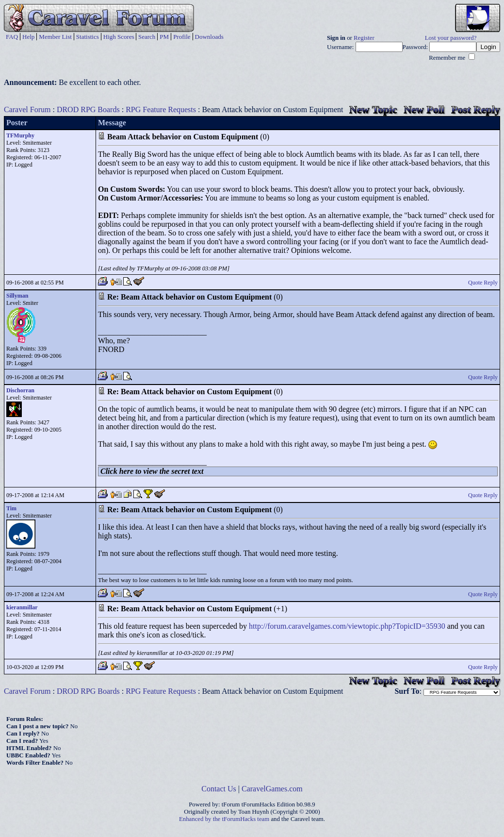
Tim (11, 508)
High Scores (119, 37)
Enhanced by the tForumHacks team (224, 819)
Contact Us (219, 789)
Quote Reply (483, 283)
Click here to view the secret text (152, 471)
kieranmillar (22, 607)
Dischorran (20, 390)
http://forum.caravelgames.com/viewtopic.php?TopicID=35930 (347, 626)
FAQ (12, 37)
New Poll (424, 109)
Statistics (88, 37)
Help (28, 37)
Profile (182, 37)
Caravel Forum (27, 109)
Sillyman (17, 296)
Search (147, 37)
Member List (55, 37)
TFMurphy (20, 135)
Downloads (209, 37)
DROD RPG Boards (88, 109)
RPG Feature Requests (161, 109)
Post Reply (476, 109)
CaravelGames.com (272, 789)
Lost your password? (451, 38)
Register (364, 38)
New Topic (373, 109)
